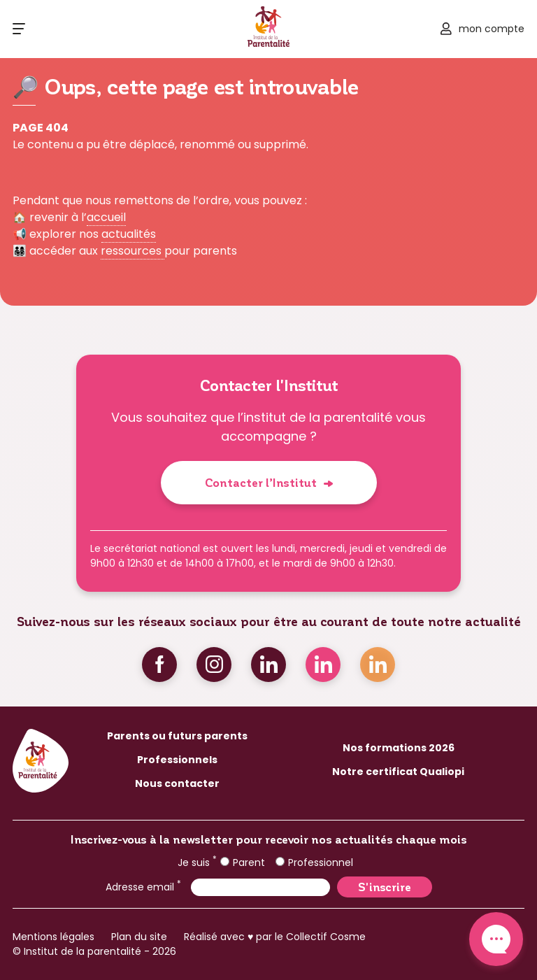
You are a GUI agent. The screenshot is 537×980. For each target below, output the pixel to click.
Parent (243, 862)
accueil (106, 217)
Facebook (159, 665)
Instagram (214, 665)
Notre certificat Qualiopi (398, 772)
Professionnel (314, 862)
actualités (129, 234)
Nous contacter (177, 783)
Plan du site (139, 937)
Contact (496, 939)
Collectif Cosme (326, 937)
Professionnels (177, 760)
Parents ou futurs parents (177, 736)
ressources (133, 251)
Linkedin (268, 665)
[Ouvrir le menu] (19, 29)
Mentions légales (53, 937)
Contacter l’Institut (261, 482)
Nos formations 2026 (399, 748)
